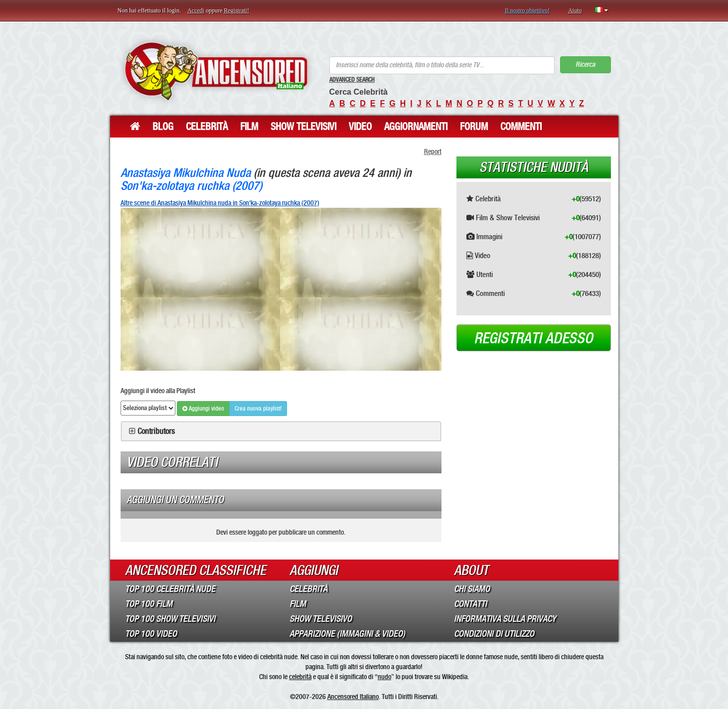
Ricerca (585, 65)
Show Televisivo (321, 619)
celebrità (300, 677)
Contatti (470, 604)
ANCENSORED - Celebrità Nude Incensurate (216, 71)
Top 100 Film (149, 604)
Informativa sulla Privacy (505, 619)
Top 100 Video (151, 634)
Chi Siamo (472, 589)
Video (360, 127)
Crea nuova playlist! (258, 409)
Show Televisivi (303, 127)
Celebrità (207, 127)
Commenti (521, 127)
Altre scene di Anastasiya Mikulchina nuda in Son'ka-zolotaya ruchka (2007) (220, 203)
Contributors (156, 431)
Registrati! (236, 10)
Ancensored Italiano (353, 697)
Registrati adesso (533, 338)
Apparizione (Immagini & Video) (347, 634)
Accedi (196, 10)
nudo (384, 677)
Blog (163, 127)
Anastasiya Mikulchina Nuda (186, 173)
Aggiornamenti (416, 127)
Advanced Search (352, 80)
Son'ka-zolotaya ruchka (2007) (191, 186)
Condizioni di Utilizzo (494, 634)
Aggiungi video (203, 409)
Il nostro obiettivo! (527, 10)
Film (249, 127)
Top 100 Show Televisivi (170, 619)
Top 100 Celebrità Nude (170, 589)
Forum (474, 127)
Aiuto (575, 10)
